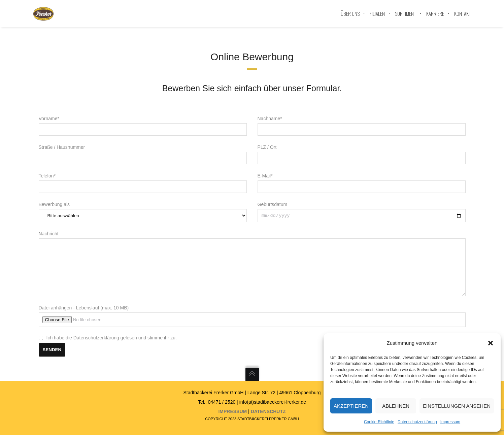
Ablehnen (396, 406)
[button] (491, 343)
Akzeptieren (351, 406)
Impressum (450, 422)
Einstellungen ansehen (457, 406)
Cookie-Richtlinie (379, 422)
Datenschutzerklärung (417, 422)
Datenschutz (268, 411)
